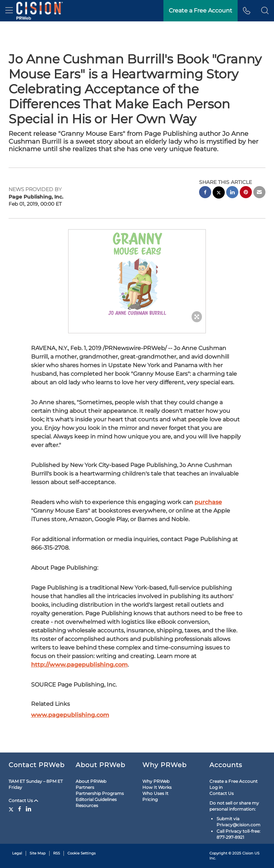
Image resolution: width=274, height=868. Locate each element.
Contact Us (23, 800)
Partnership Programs (100, 793)
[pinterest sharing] (246, 193)
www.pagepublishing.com (70, 715)
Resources (87, 805)
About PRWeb (91, 781)
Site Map (38, 853)
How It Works (157, 787)
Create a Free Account (201, 11)
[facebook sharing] (205, 193)
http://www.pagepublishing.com (79, 665)
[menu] (9, 11)
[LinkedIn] (29, 809)
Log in (216, 787)
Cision (248, 853)
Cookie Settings (82, 853)
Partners (85, 787)
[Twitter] (12, 809)
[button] (265, 11)
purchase (208, 502)
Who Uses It (155, 793)
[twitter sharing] (219, 193)
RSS (57, 853)
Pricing (150, 799)
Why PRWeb (156, 781)
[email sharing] (259, 193)
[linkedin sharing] (232, 193)
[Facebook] (20, 809)
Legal (17, 853)
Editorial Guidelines (96, 799)
